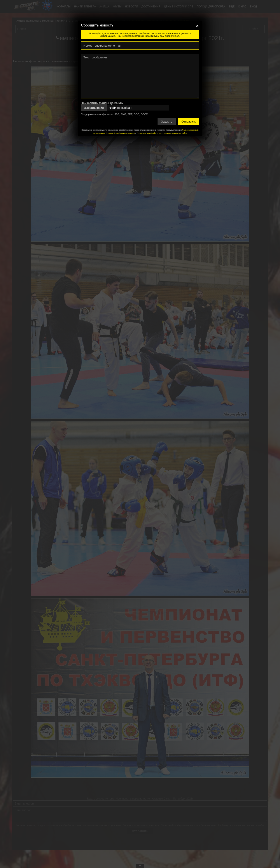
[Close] (197, 26)
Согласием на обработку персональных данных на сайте (162, 133)
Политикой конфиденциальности (120, 133)
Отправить (189, 122)
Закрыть (167, 122)
